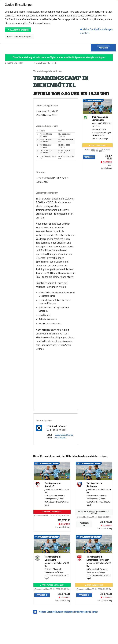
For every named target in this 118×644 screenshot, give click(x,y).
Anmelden (103, 48)
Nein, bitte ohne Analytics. (19, 37)
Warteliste (84, 524)
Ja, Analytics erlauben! (18, 30)
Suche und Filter (15, 63)
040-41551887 (60, 438)
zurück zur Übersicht (46, 63)
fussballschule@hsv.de (64, 435)
